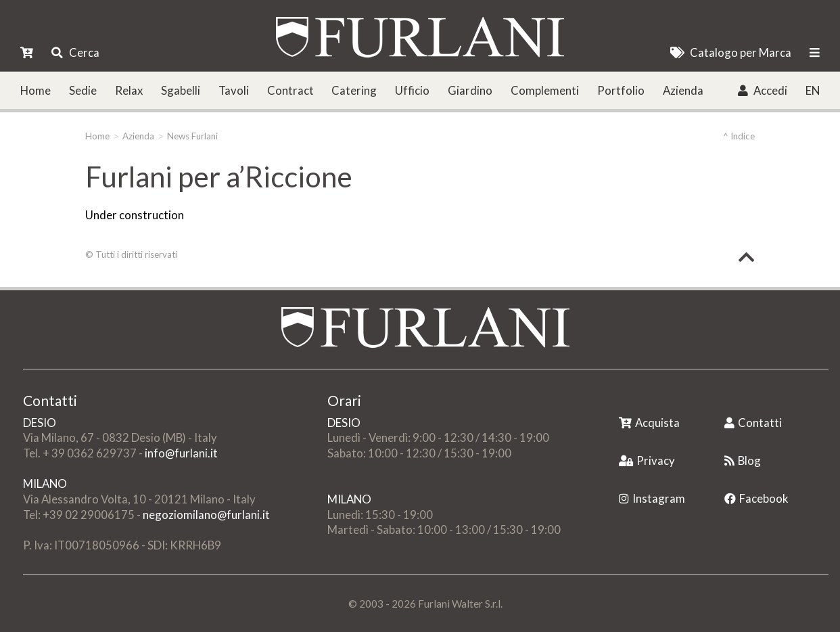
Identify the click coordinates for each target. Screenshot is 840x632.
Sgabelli (181, 90)
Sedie (83, 90)
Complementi (545, 90)
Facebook (756, 498)
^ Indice (739, 136)
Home (36, 90)
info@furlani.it (181, 453)
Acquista (649, 423)
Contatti (753, 423)
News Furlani (192, 136)
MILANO (45, 483)
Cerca (75, 52)
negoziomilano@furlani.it (206, 515)
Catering (354, 90)
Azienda (683, 90)
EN (813, 90)
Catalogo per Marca (731, 52)
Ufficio (412, 90)
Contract (290, 90)
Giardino (470, 90)
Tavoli (234, 90)
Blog (743, 460)
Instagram (652, 498)
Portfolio (621, 90)
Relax (129, 90)
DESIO (40, 423)
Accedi (763, 90)
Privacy (647, 460)
